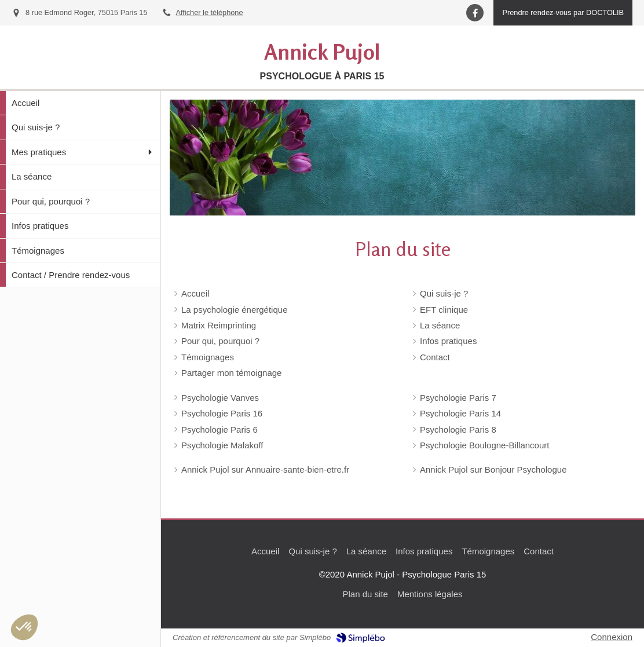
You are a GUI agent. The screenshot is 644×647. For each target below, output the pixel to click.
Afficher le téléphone (210, 12)
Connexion (612, 637)
